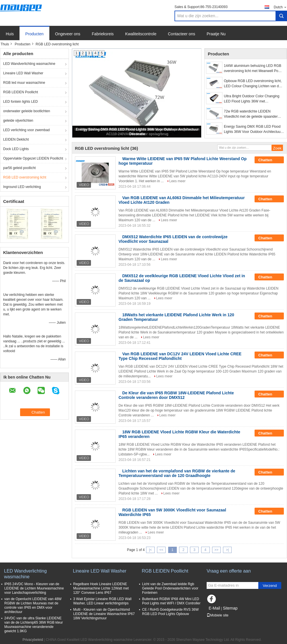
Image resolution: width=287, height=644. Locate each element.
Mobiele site (218, 615)
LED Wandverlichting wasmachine (29, 64)
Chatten (269, 160)
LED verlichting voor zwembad (26, 130)
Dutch (280, 7)
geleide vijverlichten (18, 121)
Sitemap (230, 608)
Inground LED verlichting (22, 187)
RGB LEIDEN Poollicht (21, 92)
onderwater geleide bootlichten (27, 111)
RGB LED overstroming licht (25, 177)
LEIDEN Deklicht (16, 139)
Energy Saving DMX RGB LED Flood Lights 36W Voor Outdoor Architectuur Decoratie (253, 129)
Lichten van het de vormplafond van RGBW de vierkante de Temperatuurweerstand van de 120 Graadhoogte (177, 473)
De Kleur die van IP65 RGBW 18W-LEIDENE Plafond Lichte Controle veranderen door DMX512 (176, 395)
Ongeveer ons (68, 34)
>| (227, 550)
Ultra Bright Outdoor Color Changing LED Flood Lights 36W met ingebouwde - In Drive (252, 99)
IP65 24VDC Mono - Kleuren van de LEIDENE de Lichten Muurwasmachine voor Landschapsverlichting (34, 588)
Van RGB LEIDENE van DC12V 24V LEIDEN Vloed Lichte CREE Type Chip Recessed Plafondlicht (180, 356)
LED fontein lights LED (21, 102)
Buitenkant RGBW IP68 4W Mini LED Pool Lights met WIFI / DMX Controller (171, 601)
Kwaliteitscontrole (141, 34)
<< (161, 550)
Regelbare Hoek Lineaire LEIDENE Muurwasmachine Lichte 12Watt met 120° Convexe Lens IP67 (101, 588)
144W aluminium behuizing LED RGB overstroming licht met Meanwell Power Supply (254, 69)
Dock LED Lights (16, 149)
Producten (34, 34)
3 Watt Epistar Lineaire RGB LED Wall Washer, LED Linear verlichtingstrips (102, 601)
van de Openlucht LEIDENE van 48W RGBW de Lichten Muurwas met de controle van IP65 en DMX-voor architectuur (33, 605)
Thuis (5, 44)
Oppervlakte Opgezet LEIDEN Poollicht (33, 158)
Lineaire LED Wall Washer (23, 73)
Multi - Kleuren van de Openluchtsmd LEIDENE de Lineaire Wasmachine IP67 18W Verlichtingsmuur (104, 614)
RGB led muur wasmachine (24, 83)
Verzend (270, 586)
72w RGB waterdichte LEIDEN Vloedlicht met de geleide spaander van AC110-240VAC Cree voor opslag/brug (251, 114)
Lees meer (178, 181)
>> (216, 550)
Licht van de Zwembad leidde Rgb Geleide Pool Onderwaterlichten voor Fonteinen (170, 588)
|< (150, 550)
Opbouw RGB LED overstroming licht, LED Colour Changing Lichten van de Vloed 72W (253, 84)
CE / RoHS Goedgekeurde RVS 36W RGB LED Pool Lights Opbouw (170, 612)
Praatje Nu (216, 34)
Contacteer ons (182, 34)
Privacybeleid (33, 640)
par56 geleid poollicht (19, 168)
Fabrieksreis (103, 34)
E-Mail (214, 608)
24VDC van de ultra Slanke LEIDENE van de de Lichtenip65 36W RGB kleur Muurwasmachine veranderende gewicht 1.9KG (34, 625)
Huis (10, 34)
